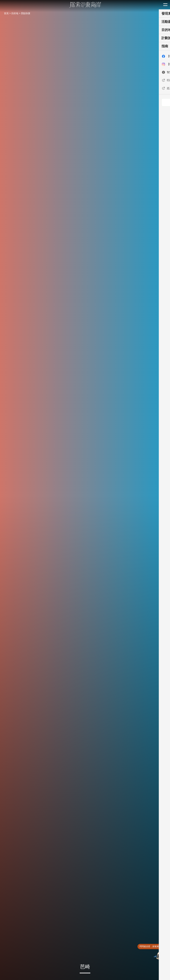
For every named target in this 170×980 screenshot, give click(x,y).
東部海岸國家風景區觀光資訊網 (85, 5)
